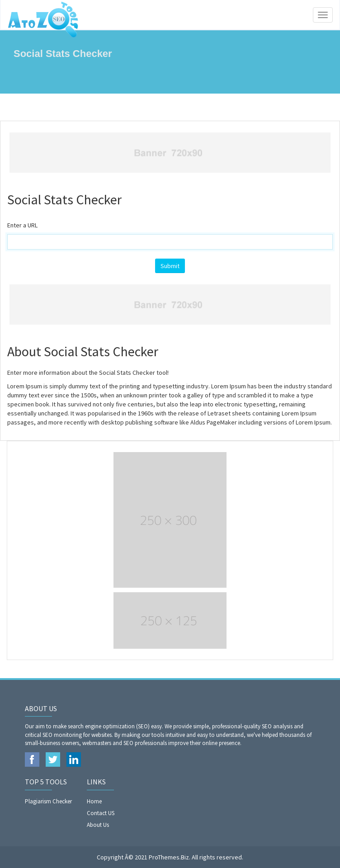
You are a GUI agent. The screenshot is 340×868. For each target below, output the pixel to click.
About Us (98, 825)
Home (94, 801)
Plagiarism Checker (48, 801)
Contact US (101, 813)
